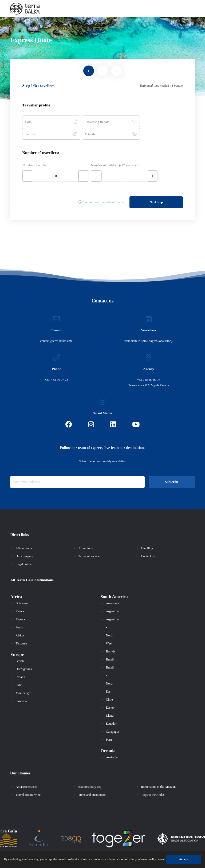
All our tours (24, 535)
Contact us (148, 543)
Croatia (20, 663)
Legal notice (23, 551)
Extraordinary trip (90, 773)
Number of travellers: (41, 140)
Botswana (22, 590)
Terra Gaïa (25, 566)
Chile (109, 686)
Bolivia (111, 638)
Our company (24, 543)
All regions (85, 535)
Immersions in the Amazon (158, 773)
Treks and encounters (92, 781)
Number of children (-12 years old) (115, 153)
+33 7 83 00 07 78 (56, 366)
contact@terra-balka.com (56, 327)
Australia (112, 744)
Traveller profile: (37, 105)
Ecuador (111, 710)
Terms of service (89, 543)
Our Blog (147, 535)
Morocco (21, 606)
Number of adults (34, 153)
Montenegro (23, 679)
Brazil (110, 646)
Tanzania (21, 630)
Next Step (156, 189)
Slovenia (21, 688)
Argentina (112, 598)
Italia (19, 671)
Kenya (20, 598)
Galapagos (113, 718)
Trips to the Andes (153, 781)
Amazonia (113, 590)
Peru (109, 726)
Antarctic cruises (26, 773)
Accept (191, 859)
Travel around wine (28, 781)
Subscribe (172, 468)
